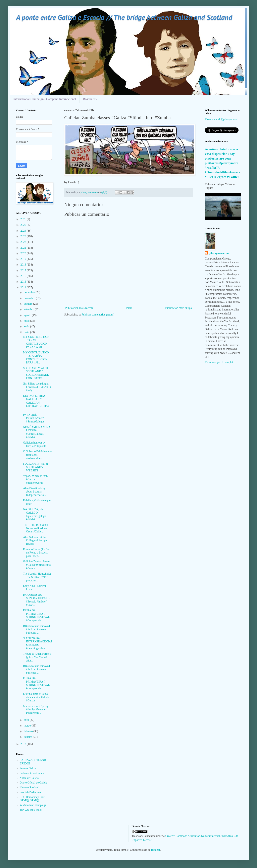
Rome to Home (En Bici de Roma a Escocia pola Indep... (37, 553)
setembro (29, 309)
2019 (24, 259)
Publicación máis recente (79, 308)
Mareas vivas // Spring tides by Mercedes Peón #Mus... (36, 710)
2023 (24, 236)
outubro (28, 304)
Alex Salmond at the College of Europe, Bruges (35, 541)
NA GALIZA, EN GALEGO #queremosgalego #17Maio (35, 514)
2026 (24, 219)
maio (27, 332)
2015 (24, 282)
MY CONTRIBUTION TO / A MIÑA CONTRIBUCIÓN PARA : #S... (36, 358)
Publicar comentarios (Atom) (98, 315)
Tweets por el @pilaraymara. (221, 119)
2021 (24, 248)
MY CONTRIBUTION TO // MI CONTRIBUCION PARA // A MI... (36, 342)
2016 (24, 276)
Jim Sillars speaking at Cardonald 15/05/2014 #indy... (37, 387)
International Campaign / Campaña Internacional (45, 99)
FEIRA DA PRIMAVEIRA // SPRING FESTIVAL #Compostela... (36, 615)
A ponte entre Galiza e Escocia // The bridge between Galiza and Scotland (124, 17)
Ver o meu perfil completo (220, 362)
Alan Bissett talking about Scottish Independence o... (35, 492)
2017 (24, 270)
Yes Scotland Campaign (33, 805)
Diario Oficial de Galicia (34, 783)
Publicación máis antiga (178, 308)
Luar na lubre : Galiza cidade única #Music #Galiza (36, 697)
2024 (24, 231)
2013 (24, 744)
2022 (24, 242)
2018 (24, 265)
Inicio (129, 308)
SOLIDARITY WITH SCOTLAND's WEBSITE (35, 467)
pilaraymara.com (219, 253)
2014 (24, 287)
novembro (30, 298)
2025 (24, 225)
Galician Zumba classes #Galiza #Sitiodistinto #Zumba (37, 565)
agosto (28, 315)
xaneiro (28, 737)
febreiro (29, 731)
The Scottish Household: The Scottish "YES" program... (37, 577)
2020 (24, 253)
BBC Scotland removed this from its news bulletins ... (36, 629)
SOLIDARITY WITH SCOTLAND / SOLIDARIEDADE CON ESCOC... (36, 373)
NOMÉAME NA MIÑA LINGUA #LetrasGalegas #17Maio (37, 432)
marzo (28, 726)
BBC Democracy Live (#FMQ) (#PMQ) (32, 799)
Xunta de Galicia (29, 778)
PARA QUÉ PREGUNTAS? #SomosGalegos (34, 418)
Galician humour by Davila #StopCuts (35, 444)
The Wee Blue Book (31, 810)
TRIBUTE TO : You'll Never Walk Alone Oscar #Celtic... (36, 528)
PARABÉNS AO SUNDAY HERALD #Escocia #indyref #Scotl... (36, 600)
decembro (30, 292)
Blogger (156, 850)
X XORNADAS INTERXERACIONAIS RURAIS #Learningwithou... (37, 643)
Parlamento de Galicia (32, 773)
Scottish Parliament (31, 792)
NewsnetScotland (30, 787)
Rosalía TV (90, 99)
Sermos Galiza (28, 768)
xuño (27, 326)
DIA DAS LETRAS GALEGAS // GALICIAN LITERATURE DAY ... (36, 403)
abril (27, 720)
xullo (27, 321)
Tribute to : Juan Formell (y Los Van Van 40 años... (37, 657)
